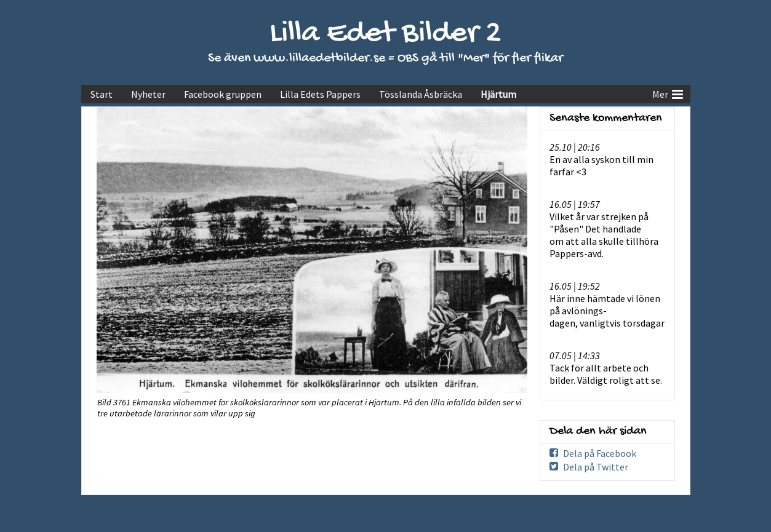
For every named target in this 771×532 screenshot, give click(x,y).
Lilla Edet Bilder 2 (385, 34)
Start (102, 94)
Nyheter (148, 94)
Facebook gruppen (223, 94)
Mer (668, 93)
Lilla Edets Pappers (320, 94)
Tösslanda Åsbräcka (421, 94)
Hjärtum (498, 94)
